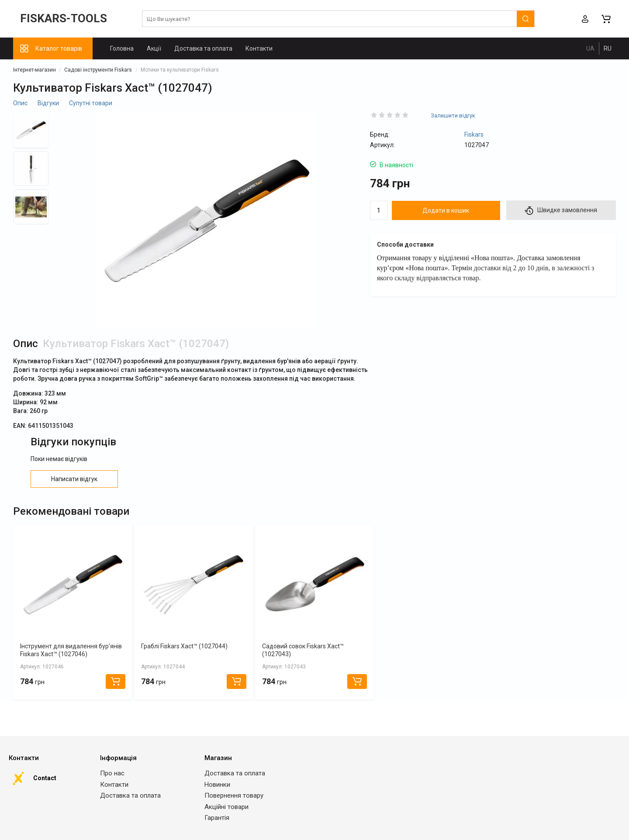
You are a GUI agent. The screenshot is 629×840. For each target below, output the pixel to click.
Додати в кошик (446, 210)
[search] (338, 19)
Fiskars (474, 134)
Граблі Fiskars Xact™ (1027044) (184, 646)
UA (590, 48)
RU (608, 48)
